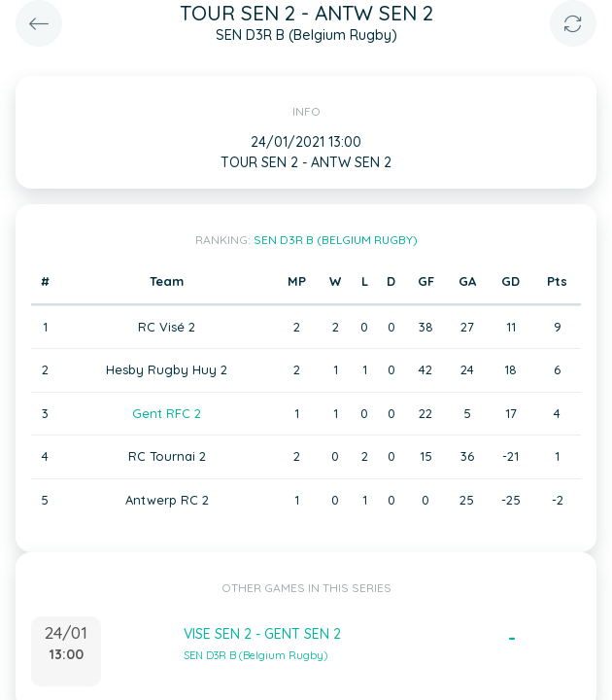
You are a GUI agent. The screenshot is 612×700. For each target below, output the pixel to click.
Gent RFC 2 (167, 413)
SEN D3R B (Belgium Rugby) (336, 240)
